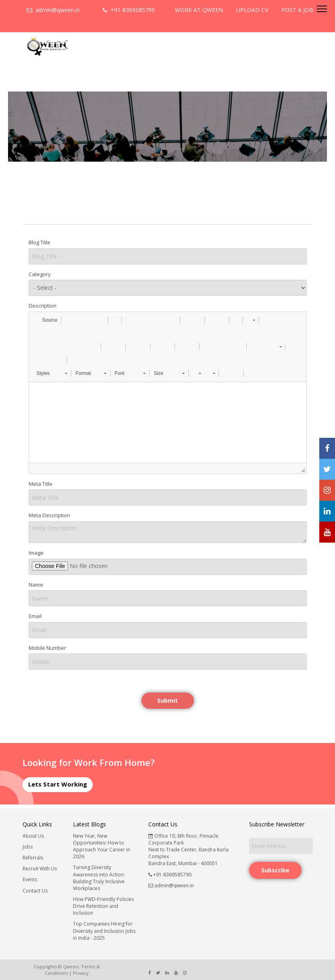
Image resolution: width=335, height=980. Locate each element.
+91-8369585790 (129, 10)
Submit (167, 700)
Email (35, 616)
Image (36, 553)
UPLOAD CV (252, 10)
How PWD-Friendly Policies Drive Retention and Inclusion (103, 906)
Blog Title (40, 242)
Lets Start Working (58, 784)
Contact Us (35, 891)
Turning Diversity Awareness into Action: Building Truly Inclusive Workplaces (99, 878)
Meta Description (49, 515)
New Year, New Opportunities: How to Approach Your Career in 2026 (102, 846)
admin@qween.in (53, 10)
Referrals (33, 858)
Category (40, 274)
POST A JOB (297, 10)
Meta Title (41, 484)
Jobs (28, 847)
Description (43, 306)
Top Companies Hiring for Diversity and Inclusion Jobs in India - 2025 (104, 931)
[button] (46, 320)
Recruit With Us (40, 869)
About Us (33, 836)
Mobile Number (47, 648)
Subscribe (275, 870)
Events (30, 879)
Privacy (81, 973)
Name (36, 585)
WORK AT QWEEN (199, 10)
